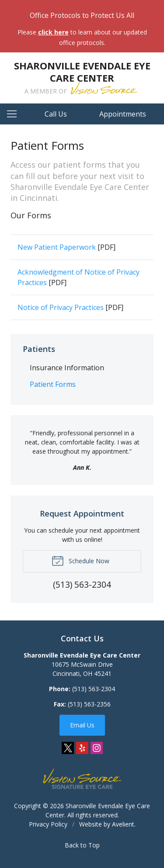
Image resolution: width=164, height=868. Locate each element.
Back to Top (82, 845)
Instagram (97, 748)
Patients (39, 349)
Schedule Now (80, 560)
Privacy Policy (48, 824)
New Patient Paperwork (57, 247)
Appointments (123, 114)
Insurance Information (67, 368)
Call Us (56, 114)
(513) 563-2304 (94, 689)
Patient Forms (53, 384)
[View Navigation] (15, 114)
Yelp (82, 748)
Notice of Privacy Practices (61, 307)
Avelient (123, 824)
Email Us (82, 725)
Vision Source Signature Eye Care (82, 779)
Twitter (68, 748)
